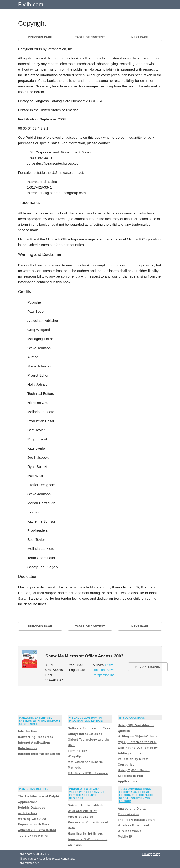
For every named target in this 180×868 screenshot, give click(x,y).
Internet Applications (34, 743)
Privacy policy (151, 854)
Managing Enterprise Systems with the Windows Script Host (40, 721)
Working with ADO (32, 819)
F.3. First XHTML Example (88, 773)
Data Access (28, 748)
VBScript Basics (81, 817)
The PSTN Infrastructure (137, 820)
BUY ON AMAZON (148, 667)
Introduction (28, 731)
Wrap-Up (75, 756)
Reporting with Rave (34, 824)
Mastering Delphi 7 (34, 789)
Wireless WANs (130, 831)
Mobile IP (125, 837)
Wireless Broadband (134, 825)
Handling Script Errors (86, 834)
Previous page (40, 37)
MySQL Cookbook (132, 718)
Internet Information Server (39, 754)
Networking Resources (36, 737)
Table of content (90, 37)
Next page (140, 37)
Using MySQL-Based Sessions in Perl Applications (134, 776)
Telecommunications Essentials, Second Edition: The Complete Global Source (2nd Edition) (136, 795)
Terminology (78, 751)
